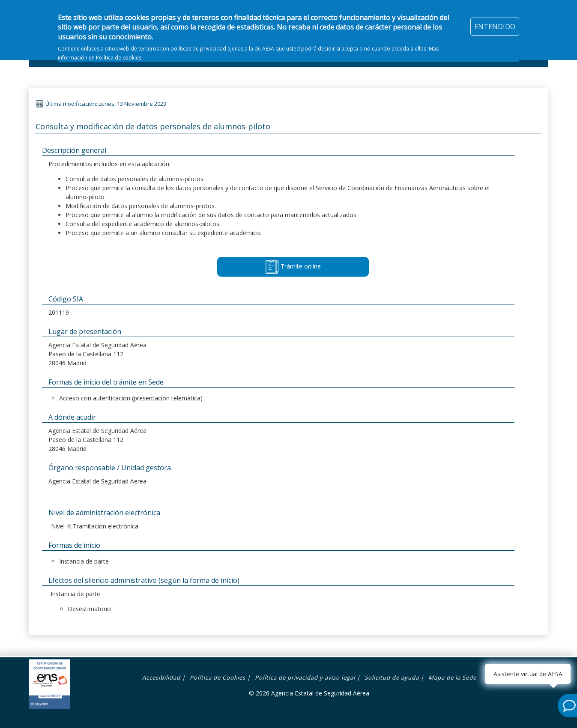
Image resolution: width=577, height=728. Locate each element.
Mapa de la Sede (452, 677)
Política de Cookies (218, 677)
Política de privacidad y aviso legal (305, 677)
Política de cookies (119, 52)
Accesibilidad (161, 677)
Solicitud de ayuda (392, 677)
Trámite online (293, 267)
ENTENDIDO (495, 21)
